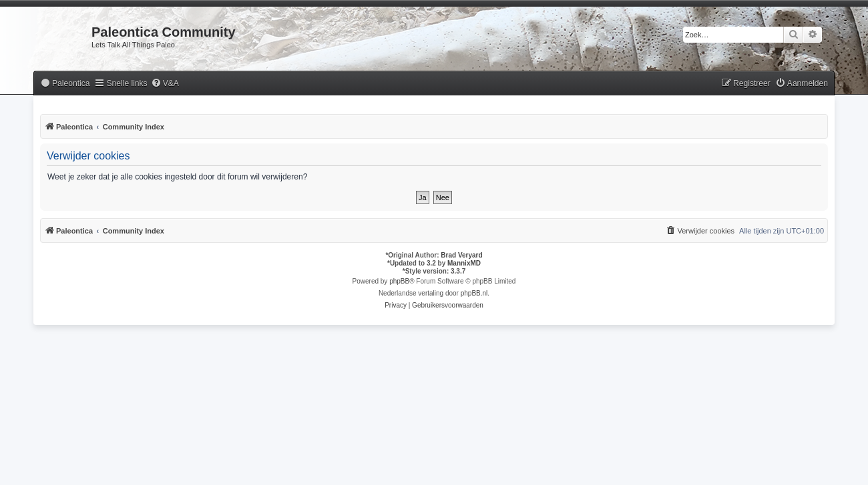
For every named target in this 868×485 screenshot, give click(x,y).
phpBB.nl (474, 293)
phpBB (399, 281)
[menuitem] (65, 84)
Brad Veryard (461, 255)
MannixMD (464, 263)
